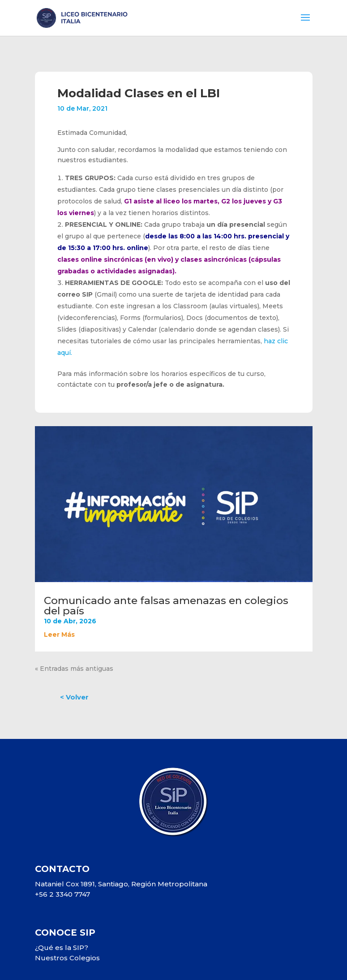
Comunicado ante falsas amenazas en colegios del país (166, 606)
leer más (59, 635)
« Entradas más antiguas (74, 669)
